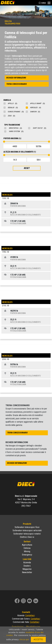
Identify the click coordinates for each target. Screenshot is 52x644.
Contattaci (30, 615)
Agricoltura (27, 545)
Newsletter (27, 572)
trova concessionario (17, 84)
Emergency (27, 555)
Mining (27, 551)
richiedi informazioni (16, 78)
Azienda (27, 562)
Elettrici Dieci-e (27, 537)
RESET (27, 168)
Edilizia (27, 548)
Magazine (27, 569)
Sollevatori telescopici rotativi (27, 534)
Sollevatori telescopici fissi (27, 527)
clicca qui (24, 639)
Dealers (27, 566)
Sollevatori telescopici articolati (27, 530)
